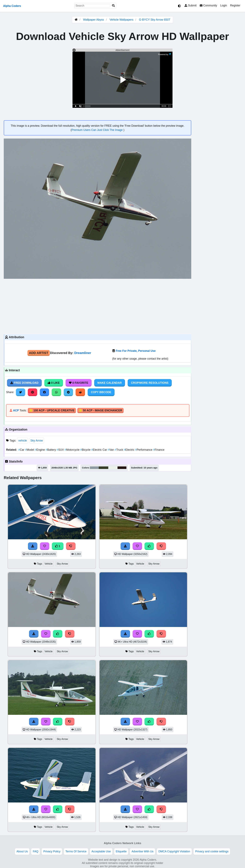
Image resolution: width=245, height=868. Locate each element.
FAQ (36, 851)
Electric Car (100, 450)
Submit (191, 5)
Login (224, 5)
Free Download (24, 383)
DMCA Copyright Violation (174, 851)
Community (208, 5)
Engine (40, 450)
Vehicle (49, 564)
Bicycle (86, 450)
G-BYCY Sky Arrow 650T (155, 20)
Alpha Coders (12, 6)
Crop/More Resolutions (150, 383)
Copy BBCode (101, 392)
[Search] (113, 6)
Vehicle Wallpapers (122, 20)
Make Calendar (110, 383)
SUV (61, 450)
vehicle (23, 441)
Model (30, 450)
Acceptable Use (101, 851)
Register (235, 5)
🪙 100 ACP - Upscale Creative (52, 410)
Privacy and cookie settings (212, 851)
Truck (119, 450)
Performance (144, 450)
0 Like (54, 383)
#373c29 (104, 468)
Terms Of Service (76, 851)
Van (111, 450)
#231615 (122, 468)
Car (22, 450)
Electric (129, 450)
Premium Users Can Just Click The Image (97, 130)
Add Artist (39, 353)
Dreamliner (83, 353)
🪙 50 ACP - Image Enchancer (100, 410)
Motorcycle (72, 450)
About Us (22, 851)
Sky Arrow (37, 441)
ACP (16, 410)
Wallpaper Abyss (94, 20)
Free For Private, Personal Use (136, 351)
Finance (159, 450)
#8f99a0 (94, 468)
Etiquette (121, 851)
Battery (51, 450)
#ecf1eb (113, 468)
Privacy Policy (52, 851)
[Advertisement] (97, 306)
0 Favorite (79, 383)
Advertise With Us (142, 851)
